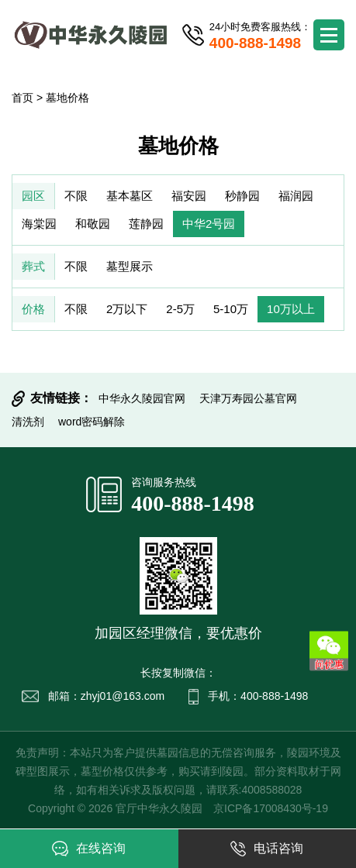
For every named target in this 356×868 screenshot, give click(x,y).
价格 (33, 309)
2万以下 (127, 309)
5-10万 (231, 309)
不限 (76, 196)
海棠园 (39, 224)
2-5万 (180, 309)
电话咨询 (267, 849)
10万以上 (291, 309)
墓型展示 (130, 266)
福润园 (296, 196)
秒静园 (242, 196)
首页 (22, 98)
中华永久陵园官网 (142, 398)
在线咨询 (89, 849)
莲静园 (146, 224)
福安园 (189, 196)
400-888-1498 (193, 503)
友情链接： (61, 398)
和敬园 (93, 224)
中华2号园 (209, 224)
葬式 (33, 266)
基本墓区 (130, 196)
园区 (33, 196)
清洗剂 (28, 422)
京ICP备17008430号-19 (271, 808)
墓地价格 (67, 98)
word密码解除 (92, 422)
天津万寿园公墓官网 (248, 398)
